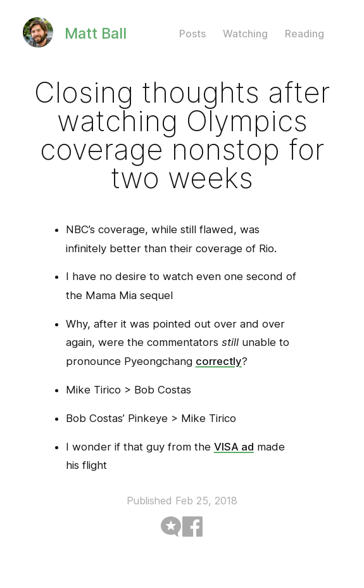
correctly (219, 361)
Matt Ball (96, 33)
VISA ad (234, 447)
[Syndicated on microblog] (171, 526)
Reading (304, 34)
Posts (192, 34)
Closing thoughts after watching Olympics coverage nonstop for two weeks (182, 135)
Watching (245, 34)
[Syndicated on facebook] (192, 526)
